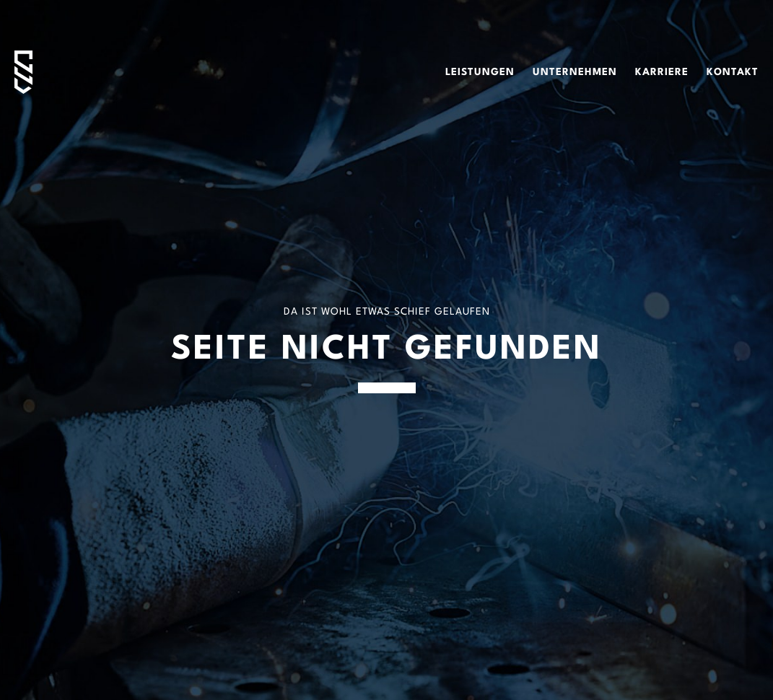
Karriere (662, 72)
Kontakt (733, 72)
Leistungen (480, 72)
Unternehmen (575, 72)
